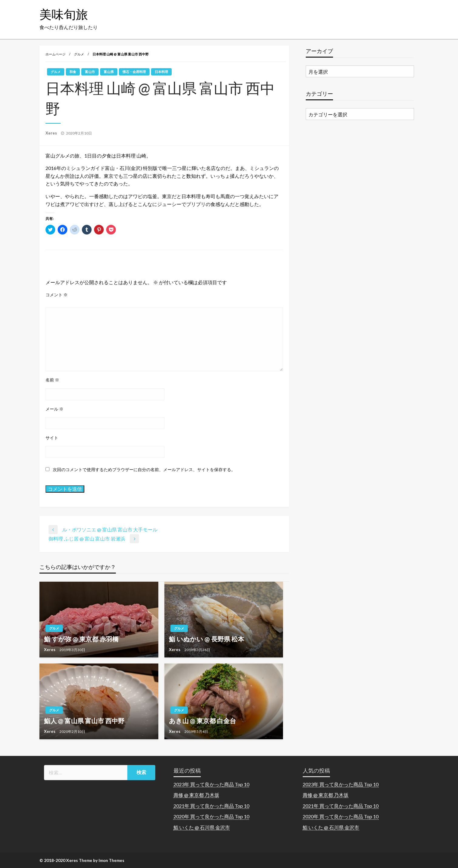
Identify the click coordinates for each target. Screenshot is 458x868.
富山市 (90, 72)
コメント (57, 295)
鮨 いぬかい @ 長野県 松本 (207, 639)
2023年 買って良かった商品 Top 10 (211, 784)
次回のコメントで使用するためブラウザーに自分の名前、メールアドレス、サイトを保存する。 (144, 469)
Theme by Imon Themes (102, 860)
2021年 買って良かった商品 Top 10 (211, 806)
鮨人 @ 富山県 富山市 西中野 (84, 721)
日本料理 (161, 72)
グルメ (79, 54)
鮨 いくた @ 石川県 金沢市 (202, 827)
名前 (52, 380)
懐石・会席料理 (134, 72)
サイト (52, 438)
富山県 (109, 72)
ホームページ (56, 54)
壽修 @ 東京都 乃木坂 (196, 795)
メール (54, 409)
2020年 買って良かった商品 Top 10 (211, 816)
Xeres (52, 133)
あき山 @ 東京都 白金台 (202, 721)
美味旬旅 (64, 14)
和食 (73, 72)
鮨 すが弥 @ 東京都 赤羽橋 (81, 639)
